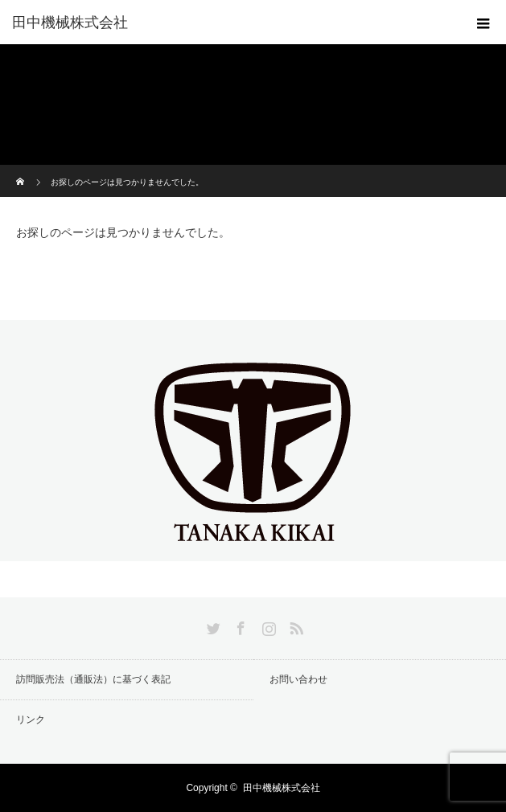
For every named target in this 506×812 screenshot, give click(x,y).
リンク (31, 720)
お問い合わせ (298, 679)
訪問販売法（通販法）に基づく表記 (93, 679)
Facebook (239, 625)
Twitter (212, 625)
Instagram (267, 625)
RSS (294, 625)
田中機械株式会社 (70, 23)
